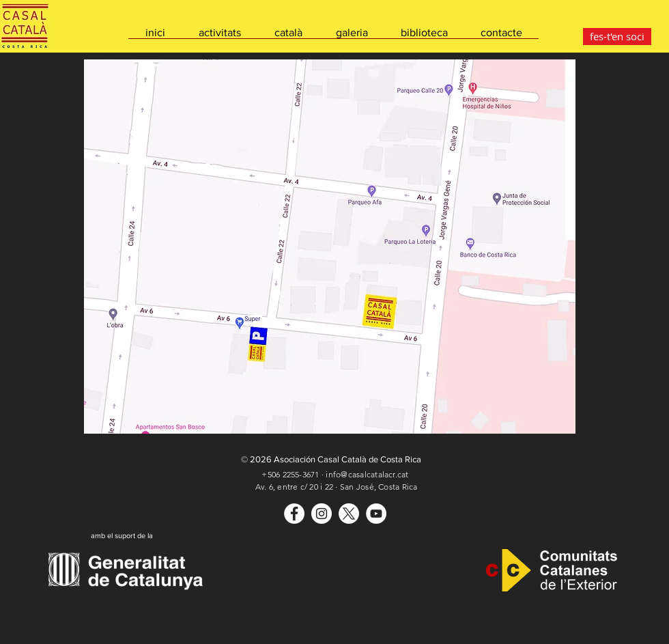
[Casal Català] (294, 514)
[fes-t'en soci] (617, 37)
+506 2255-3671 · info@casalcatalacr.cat (335, 474)
